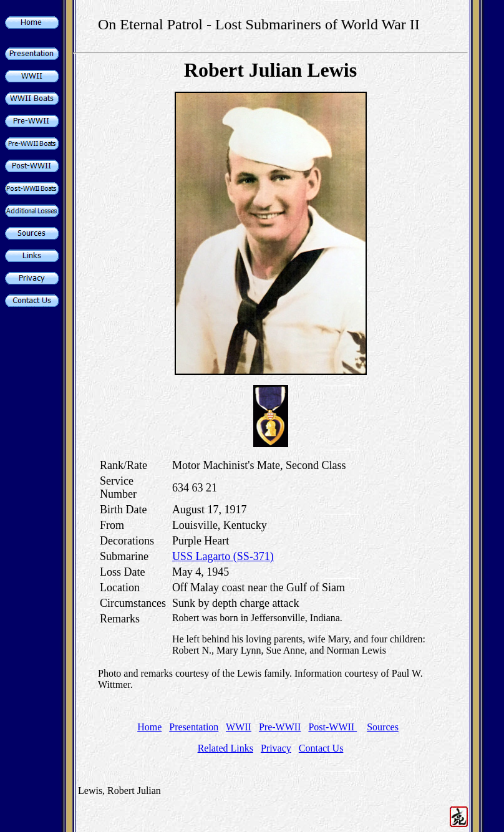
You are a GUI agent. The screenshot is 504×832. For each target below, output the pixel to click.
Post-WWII (332, 727)
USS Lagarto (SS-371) (223, 556)
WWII (239, 727)
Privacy (276, 748)
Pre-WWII (280, 727)
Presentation (194, 727)
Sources (383, 727)
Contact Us (321, 748)
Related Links (225, 748)
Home (149, 727)
